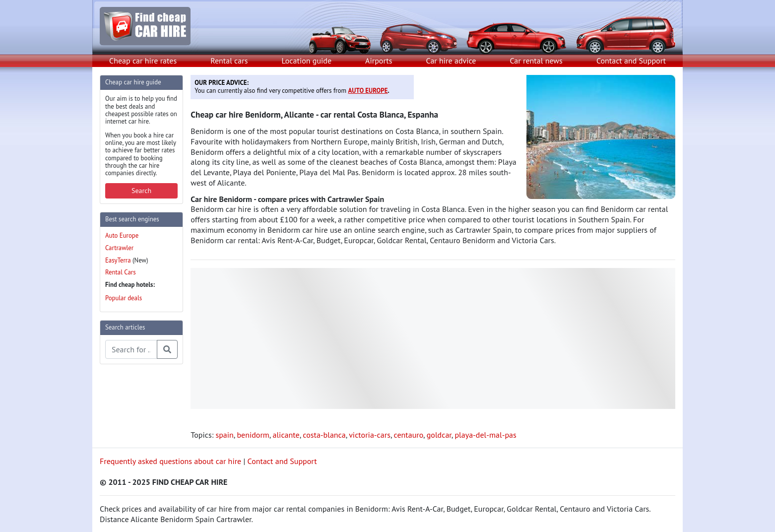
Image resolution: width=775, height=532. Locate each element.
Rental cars (229, 61)
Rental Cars (121, 272)
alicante (286, 435)
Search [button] (141, 191)
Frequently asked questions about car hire (170, 461)
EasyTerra (118, 260)
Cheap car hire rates (143, 61)
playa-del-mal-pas (485, 435)
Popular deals (124, 298)
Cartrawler (119, 248)
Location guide (306, 61)
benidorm (253, 435)
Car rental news (536, 61)
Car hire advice (451, 61)
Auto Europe (122, 235)
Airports (379, 61)
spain (224, 435)
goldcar (439, 435)
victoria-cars (370, 435)
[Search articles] (131, 349)
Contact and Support (631, 61)
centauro (409, 435)
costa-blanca (324, 435)
